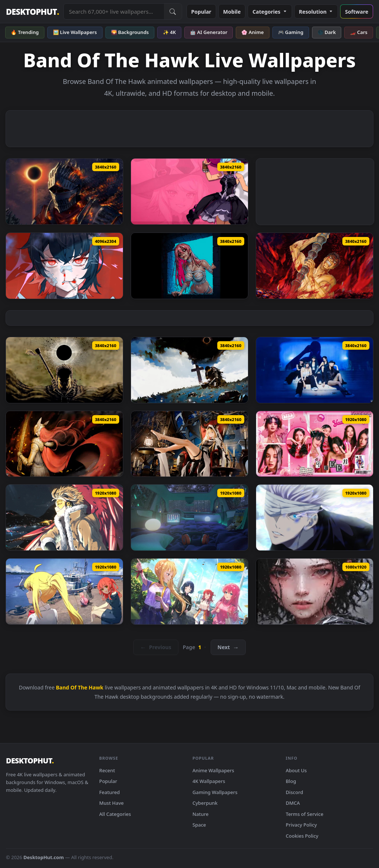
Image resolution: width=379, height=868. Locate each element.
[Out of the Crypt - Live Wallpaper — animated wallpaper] (189, 266)
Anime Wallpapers (213, 770)
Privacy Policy (301, 825)
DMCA (293, 803)
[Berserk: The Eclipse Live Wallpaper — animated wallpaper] (189, 370)
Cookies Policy (302, 836)
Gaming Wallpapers (215, 792)
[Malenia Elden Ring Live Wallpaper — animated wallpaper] (64, 444)
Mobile (232, 12)
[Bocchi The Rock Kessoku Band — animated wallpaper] (64, 591)
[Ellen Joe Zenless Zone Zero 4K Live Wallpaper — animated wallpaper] (64, 266)
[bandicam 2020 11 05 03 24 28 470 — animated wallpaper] (189, 518)
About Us (296, 770)
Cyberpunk (205, 803)
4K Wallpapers (209, 781)
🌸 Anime (252, 32)
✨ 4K (169, 32)
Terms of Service (305, 814)
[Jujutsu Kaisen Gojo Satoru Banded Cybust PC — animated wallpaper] (315, 518)
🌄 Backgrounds (130, 32)
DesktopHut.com (43, 857)
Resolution (316, 12)
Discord (294, 792)
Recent (107, 770)
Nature (200, 814)
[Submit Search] (173, 11)
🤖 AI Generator (209, 32)
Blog (291, 781)
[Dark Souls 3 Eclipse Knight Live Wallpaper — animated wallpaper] (64, 191)
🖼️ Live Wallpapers (75, 32)
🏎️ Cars (358, 32)
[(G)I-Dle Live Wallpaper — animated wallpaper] (315, 444)
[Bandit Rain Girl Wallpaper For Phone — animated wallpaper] (315, 591)
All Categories (115, 814)
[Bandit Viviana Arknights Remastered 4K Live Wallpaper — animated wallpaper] (189, 444)
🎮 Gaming (291, 32)
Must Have (111, 803)
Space (199, 825)
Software (357, 12)
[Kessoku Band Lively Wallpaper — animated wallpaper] (189, 591)
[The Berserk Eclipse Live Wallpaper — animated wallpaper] (64, 370)
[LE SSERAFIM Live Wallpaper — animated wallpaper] (315, 370)
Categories (270, 12)
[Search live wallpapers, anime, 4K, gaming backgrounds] (114, 11)
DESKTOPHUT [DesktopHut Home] (32, 12)
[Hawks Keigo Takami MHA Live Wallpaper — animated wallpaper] (64, 518)
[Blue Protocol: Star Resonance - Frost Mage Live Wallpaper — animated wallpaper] (189, 191)
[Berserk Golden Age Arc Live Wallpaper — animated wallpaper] (315, 266)
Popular (201, 12)
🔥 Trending (25, 32)
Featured (110, 792)
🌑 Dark (327, 32)
